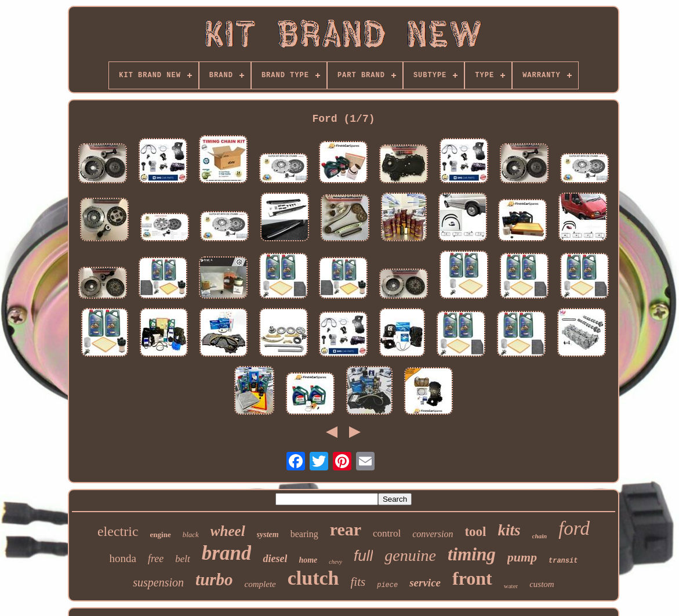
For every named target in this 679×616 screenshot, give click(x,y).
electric (118, 531)
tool (475, 532)
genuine (410, 555)
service (425, 583)
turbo (214, 579)
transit (563, 561)
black (191, 535)
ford (574, 528)
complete (260, 584)
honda (123, 558)
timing (472, 554)
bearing (304, 534)
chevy (335, 562)
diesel (275, 559)
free (156, 559)
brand (227, 553)
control (387, 533)
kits (509, 530)
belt (183, 559)
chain (540, 536)
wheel (228, 531)
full (363, 556)
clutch (313, 578)
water (511, 586)
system (268, 535)
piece (387, 585)
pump (522, 557)
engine (161, 535)
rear (346, 529)
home (308, 560)
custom (542, 584)
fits (358, 582)
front (472, 578)
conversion (433, 534)
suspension (158, 582)
